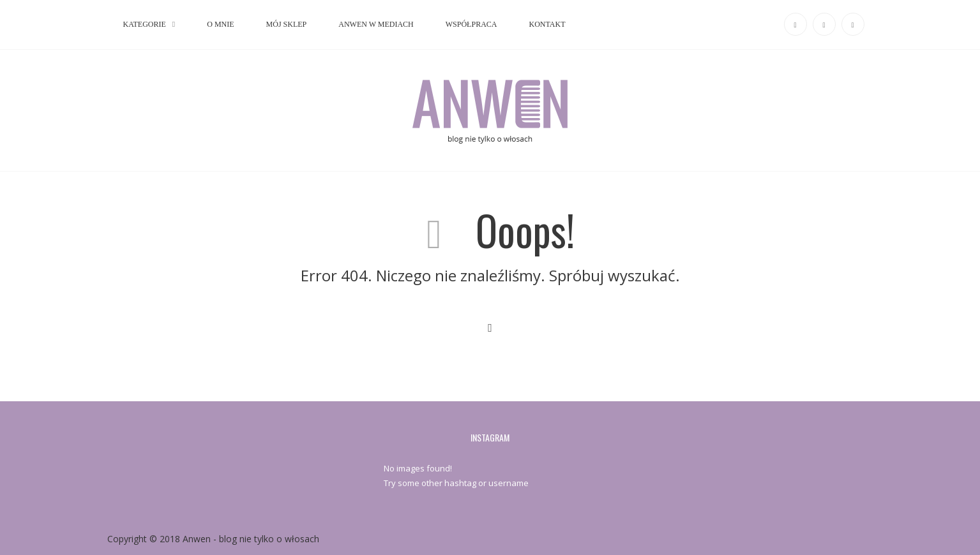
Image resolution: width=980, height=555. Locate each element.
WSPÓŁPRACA (471, 24)
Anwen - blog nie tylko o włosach (251, 539)
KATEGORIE (145, 24)
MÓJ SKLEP (287, 24)
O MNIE (220, 24)
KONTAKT (547, 24)
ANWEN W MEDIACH (376, 24)
